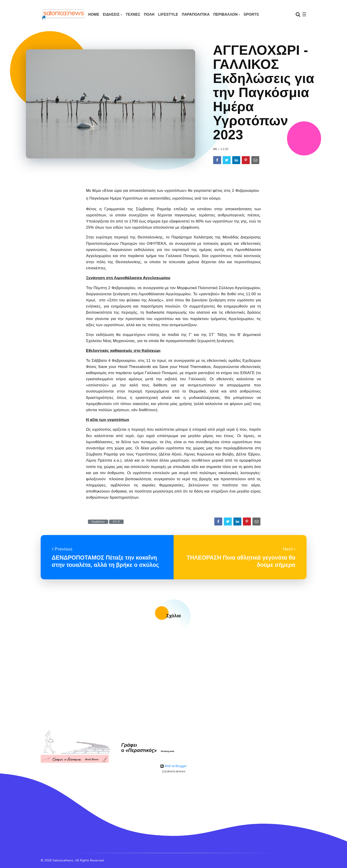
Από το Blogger (174, 766)
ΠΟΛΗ (149, 14)
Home (94, 14)
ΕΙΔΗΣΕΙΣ (111, 14)
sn (215, 149)
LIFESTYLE (168, 14)
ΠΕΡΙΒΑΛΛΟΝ (225, 14)
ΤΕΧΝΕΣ (133, 14)
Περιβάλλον (98, 522)
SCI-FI (116, 522)
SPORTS (251, 14)
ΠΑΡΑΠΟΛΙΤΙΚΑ (196, 14)
